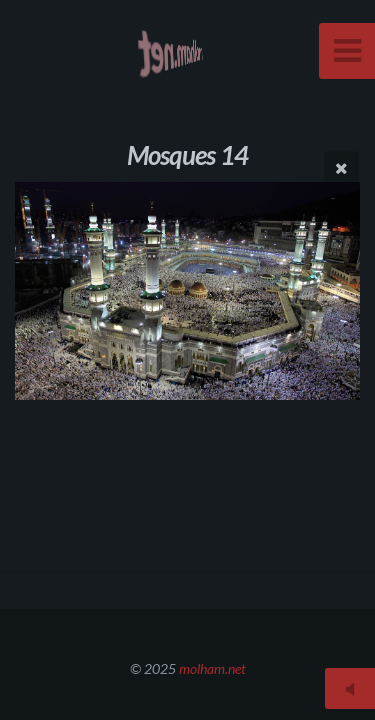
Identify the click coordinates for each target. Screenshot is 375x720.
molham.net (212, 668)
